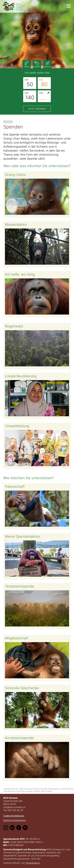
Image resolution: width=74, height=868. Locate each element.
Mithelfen (8, 121)
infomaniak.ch (33, 863)
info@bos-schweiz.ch (14, 807)
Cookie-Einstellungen (14, 816)
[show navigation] (69, 6)
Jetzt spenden (37, 109)
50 (29, 83)
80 (43, 83)
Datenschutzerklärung (15, 820)
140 (29, 96)
